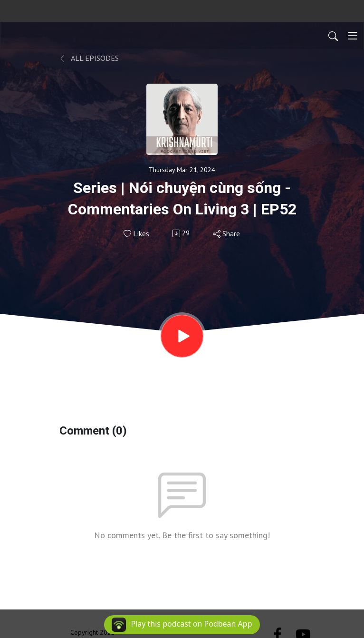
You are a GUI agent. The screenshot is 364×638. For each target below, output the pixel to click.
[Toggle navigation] (353, 36)
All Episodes (89, 58)
